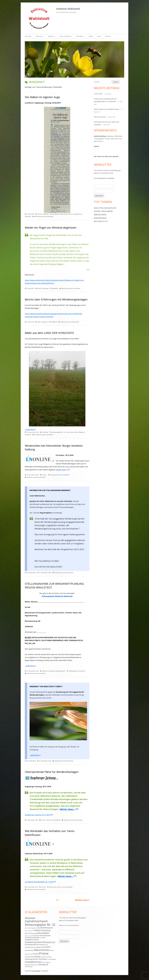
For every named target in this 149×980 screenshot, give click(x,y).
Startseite (28, 36)
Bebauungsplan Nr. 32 (58, 432)
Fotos (68, 432)
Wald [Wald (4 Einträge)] (32, 965)
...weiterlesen (30, 429)
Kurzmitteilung (31, 573)
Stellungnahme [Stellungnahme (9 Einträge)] (31, 959)
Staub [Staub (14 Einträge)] (37, 956)
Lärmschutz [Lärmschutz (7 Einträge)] (29, 950)
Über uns (39, 36)
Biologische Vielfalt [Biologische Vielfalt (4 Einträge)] (35, 928)
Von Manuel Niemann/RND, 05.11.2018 (40, 882)
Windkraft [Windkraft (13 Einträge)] (43, 965)
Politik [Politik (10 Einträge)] (36, 954)
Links (99, 36)
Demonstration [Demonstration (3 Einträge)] (29, 931)
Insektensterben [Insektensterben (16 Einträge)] (33, 942)
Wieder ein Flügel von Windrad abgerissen (51, 228)
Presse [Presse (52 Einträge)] (44, 953)
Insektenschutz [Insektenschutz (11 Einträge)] (32, 940)
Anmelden (45, 971)
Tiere (64, 887)
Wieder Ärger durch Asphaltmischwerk (107, 109)
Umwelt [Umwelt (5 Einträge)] (53, 959)
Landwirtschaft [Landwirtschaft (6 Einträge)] (40, 947)
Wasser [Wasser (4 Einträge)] (36, 965)
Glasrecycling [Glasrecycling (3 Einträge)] (28, 936)
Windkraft (28, 216)
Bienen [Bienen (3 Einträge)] (27, 928)
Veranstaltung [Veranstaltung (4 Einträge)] (46, 962)
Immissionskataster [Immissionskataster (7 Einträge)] (32, 938)
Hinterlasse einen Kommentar (44, 216)
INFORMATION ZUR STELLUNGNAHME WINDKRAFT (50, 490)
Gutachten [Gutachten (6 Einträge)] (36, 936)
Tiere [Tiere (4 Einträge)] (49, 959)
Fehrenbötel (54, 475)
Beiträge (51, 36)
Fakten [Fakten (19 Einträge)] (37, 930)
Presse (91, 36)
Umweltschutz (78, 214)
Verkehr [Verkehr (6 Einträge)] (28, 965)
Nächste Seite (81, 900)
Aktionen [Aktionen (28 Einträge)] (30, 918)
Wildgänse (82, 432)
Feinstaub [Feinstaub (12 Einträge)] (46, 930)
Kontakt (108, 36)
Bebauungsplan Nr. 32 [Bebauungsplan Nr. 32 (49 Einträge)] (40, 925)
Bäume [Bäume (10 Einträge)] (50, 928)
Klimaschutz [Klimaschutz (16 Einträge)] (49, 942)
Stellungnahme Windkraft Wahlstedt (57, 596)
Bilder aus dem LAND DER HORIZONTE (49, 333)
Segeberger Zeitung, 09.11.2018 (39, 815)
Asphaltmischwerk (103, 211)
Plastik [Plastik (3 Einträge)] (31, 954)
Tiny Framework (36, 971)
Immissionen (100, 215)
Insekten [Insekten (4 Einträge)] (43, 938)
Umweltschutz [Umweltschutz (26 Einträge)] (33, 962)
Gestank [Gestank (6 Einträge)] (34, 933)
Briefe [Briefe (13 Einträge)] (44, 928)
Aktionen (80, 36)
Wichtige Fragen (65, 36)
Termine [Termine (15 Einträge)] (42, 959)
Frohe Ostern (98, 94)
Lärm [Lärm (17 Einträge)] (48, 947)
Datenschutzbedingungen (112, 170)
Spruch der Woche (100, 117)
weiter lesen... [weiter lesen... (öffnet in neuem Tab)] (63, 470)
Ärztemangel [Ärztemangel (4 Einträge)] (29, 967)
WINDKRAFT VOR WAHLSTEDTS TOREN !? (46, 687)
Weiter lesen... (69, 809)
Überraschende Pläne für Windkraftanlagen (52, 772)
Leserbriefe (56, 214)
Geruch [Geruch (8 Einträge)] (28, 933)
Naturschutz (64, 214)
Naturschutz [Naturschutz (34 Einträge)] (42, 950)
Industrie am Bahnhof (105, 208)
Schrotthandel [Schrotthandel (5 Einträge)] (29, 957)
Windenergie (100, 218)
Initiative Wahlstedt (68, 9)
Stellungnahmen (60, 671)
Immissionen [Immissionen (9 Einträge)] (45, 935)
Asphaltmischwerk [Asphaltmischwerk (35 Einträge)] (36, 921)
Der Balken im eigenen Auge (42, 97)
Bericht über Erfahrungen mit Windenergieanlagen (56, 299)
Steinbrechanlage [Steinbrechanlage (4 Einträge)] (46, 957)
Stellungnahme (73, 671)
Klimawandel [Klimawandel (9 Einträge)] (30, 944)
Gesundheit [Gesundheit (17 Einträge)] (43, 933)
